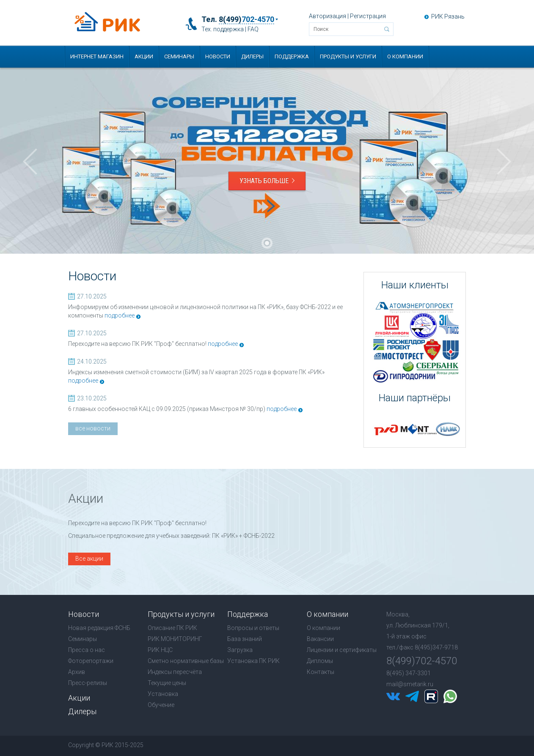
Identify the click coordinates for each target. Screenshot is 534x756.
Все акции (89, 559)
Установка (163, 694)
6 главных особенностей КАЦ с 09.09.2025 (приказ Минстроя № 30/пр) (167, 409)
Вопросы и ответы (253, 628)
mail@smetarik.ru (410, 684)
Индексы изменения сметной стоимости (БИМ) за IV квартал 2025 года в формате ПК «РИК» (196, 372)
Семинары (179, 56)
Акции (144, 56)
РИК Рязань (448, 16)
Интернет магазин (97, 56)
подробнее (120, 315)
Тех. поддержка (223, 29)
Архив (77, 672)
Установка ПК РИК (253, 661)
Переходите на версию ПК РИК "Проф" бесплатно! (137, 344)
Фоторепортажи (91, 661)
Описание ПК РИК (172, 628)
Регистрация (368, 16)
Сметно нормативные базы (186, 661)
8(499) (246, 19)
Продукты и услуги (348, 56)
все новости (93, 428)
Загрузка (240, 650)
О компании (405, 56)
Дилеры (252, 56)
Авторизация (328, 16)
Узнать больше (267, 181)
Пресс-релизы (88, 683)
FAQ (253, 29)
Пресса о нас (87, 650)
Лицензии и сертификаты (342, 650)
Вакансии (320, 639)
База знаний (245, 639)
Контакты (321, 672)
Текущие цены (167, 683)
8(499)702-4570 (422, 661)
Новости (218, 56)
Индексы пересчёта (175, 672)
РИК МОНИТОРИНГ (175, 639)
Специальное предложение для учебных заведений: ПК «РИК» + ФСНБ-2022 (171, 536)
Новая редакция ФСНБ (99, 628)
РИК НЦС (160, 650)
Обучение (161, 705)
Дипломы (320, 661)
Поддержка (292, 56)
